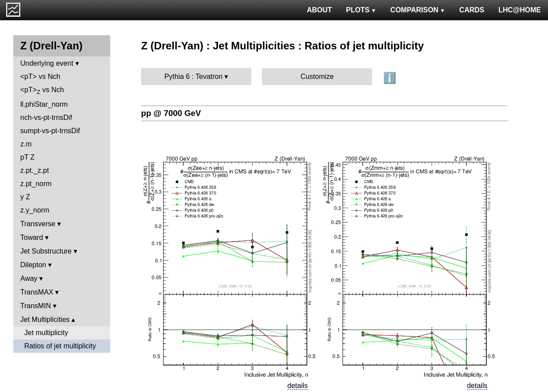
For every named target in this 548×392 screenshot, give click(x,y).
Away (29, 278)
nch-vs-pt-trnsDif (46, 118)
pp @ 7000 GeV (171, 113)
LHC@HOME (520, 10)
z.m (26, 144)
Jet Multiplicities (45, 319)
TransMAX (37, 292)
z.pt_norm (36, 184)
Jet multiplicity (46, 333)
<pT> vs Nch (40, 77)
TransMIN (36, 306)
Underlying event (47, 63)
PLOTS (361, 10)
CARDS (472, 10)
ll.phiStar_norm (44, 104)
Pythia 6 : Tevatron (194, 77)
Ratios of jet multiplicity (60, 346)
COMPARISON (418, 10)
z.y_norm (35, 210)
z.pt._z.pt (35, 170)
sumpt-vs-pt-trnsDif (50, 131)
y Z (25, 197)
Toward (32, 237)
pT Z (28, 157)
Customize (317, 77)
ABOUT (319, 10)
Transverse (38, 224)
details (298, 386)
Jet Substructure (46, 251)
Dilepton (33, 265)
